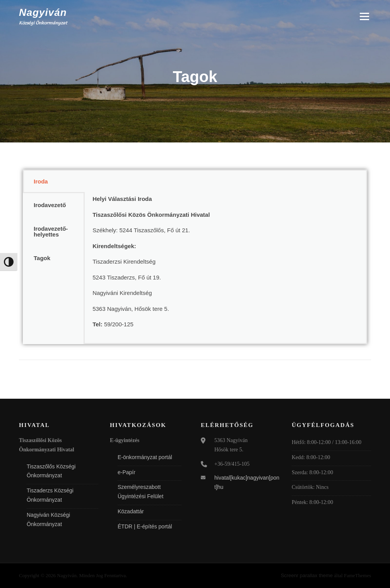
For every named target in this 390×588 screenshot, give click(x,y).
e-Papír (127, 472)
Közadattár (131, 511)
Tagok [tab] (42, 258)
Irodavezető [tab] (50, 205)
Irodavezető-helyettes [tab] (51, 231)
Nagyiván (43, 12)
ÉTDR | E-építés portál (145, 526)
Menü (364, 16)
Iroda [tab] (41, 181)
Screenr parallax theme (307, 575)
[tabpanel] (225, 257)
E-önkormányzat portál (145, 457)
